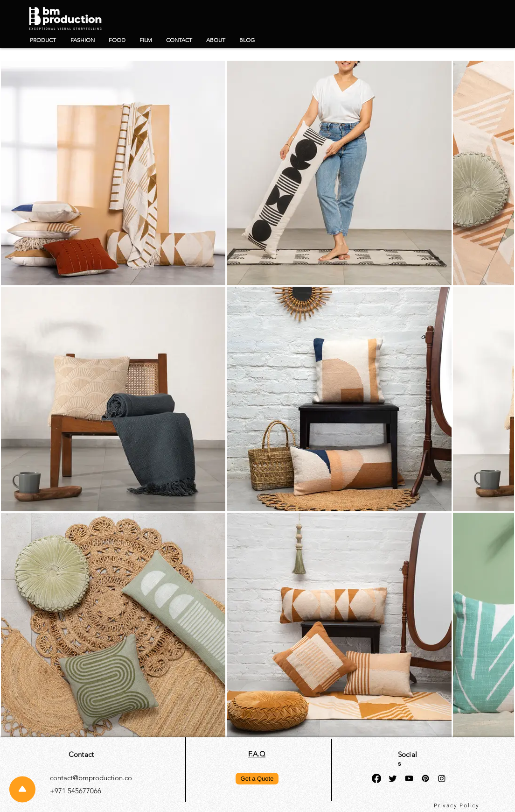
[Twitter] (393, 778)
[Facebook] (376, 778)
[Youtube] (409, 778)
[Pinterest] (425, 778)
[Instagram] (442, 778)
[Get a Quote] (257, 779)
